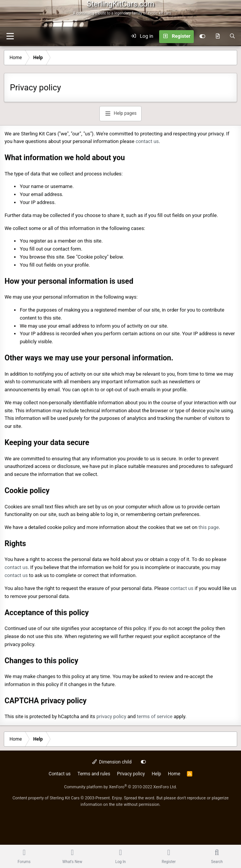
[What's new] (218, 37)
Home (174, 774)
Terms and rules (94, 774)
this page (209, 527)
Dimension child (112, 762)
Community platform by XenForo (121, 787)
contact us (147, 141)
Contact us (60, 774)
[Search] (232, 37)
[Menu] (10, 36)
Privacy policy (131, 774)
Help (156, 774)
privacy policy (111, 716)
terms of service (155, 716)
